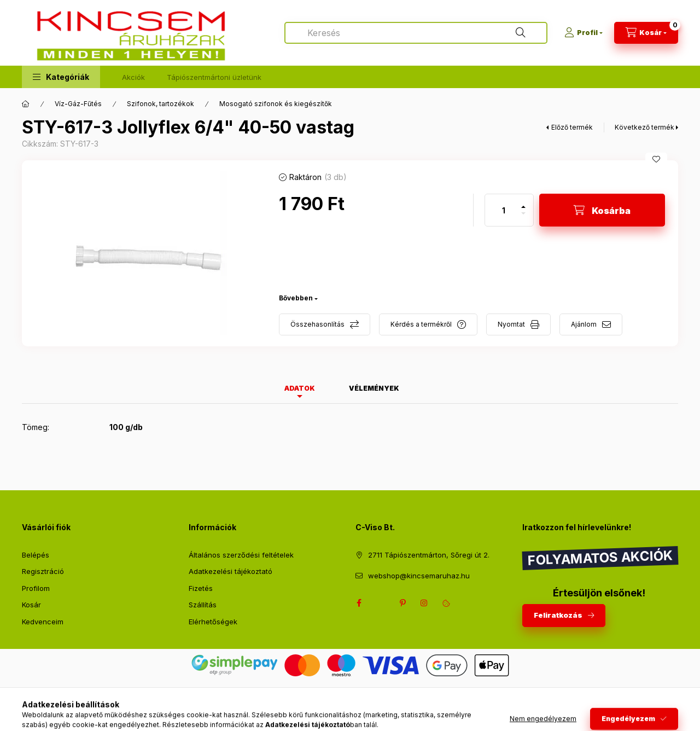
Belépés (36, 555)
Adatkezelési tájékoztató (231, 571)
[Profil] (584, 33)
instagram (424, 603)
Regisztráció (43, 571)
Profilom (36, 588)
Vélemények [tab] (374, 388)
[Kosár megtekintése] (646, 33)
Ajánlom (584, 324)
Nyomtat (511, 324)
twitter (381, 603)
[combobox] (416, 33)
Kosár (31, 605)
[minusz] (523, 218)
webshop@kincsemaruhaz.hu (419, 576)
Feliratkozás (558, 615)
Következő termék (644, 127)
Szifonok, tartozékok (161, 104)
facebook (359, 603)
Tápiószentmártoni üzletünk (214, 77)
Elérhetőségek (213, 622)
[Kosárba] (602, 210)
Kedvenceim (43, 622)
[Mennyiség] (504, 210)
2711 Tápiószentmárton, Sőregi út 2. (429, 555)
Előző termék (572, 127)
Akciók (133, 77)
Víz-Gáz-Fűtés (78, 104)
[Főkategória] (26, 104)
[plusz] (523, 202)
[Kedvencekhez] (656, 159)
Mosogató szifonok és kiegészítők (276, 104)
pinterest (402, 603)
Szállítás (203, 605)
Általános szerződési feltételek (241, 555)
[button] (61, 77)
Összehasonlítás (317, 324)
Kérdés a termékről (421, 324)
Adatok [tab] (300, 388)
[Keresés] (521, 33)
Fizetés (201, 588)
